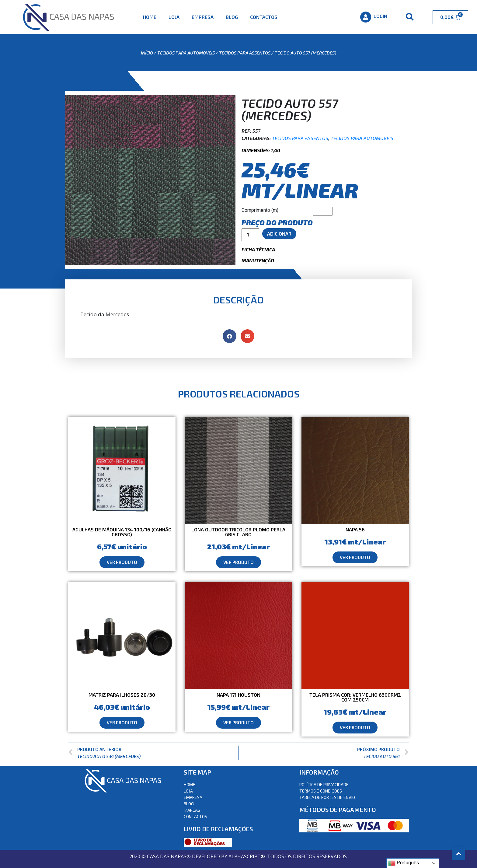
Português (404, 863)
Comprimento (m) (260, 210)
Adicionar (279, 234)
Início (147, 53)
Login (380, 16)
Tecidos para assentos (245, 53)
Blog (232, 17)
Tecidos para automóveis (186, 53)
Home (150, 17)
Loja (174, 17)
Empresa (203, 17)
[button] (122, 562)
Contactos (264, 17)
